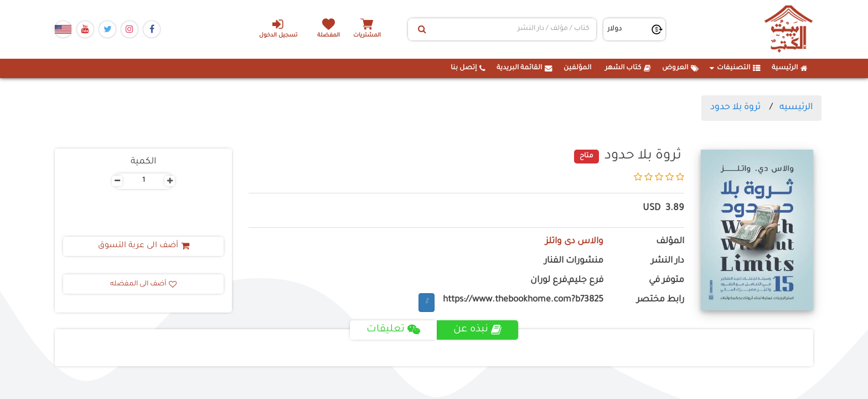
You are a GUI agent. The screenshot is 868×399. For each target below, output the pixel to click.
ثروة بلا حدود (735, 108)
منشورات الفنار (574, 261)
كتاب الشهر (628, 68)
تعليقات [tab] (393, 330)
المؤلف (670, 242)
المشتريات (367, 36)
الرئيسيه (796, 108)
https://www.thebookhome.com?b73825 (523, 300)
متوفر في (666, 281)
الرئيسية (790, 68)
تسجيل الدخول (278, 28)
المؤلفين (577, 68)
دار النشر (668, 261)
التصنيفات (735, 68)
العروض (680, 68)
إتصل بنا (468, 68)
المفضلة (329, 36)
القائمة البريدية (525, 68)
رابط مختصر (660, 300)
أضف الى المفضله (143, 284)
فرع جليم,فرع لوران (567, 281)
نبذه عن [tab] (477, 330)
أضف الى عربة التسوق (144, 246)
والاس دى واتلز (574, 242)
